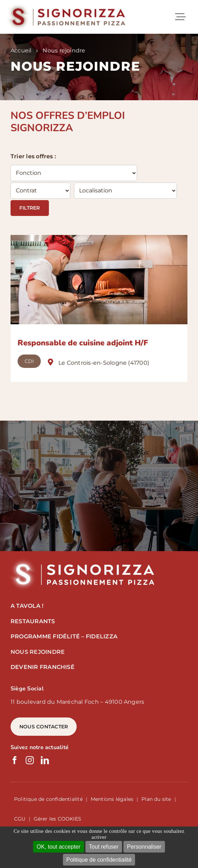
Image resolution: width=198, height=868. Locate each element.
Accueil (21, 50)
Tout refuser (104, 847)
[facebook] (15, 760)
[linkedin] (45, 760)
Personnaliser (144, 847)
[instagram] (30, 760)
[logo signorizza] (81, 560)
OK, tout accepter (59, 847)
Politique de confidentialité (99, 860)
